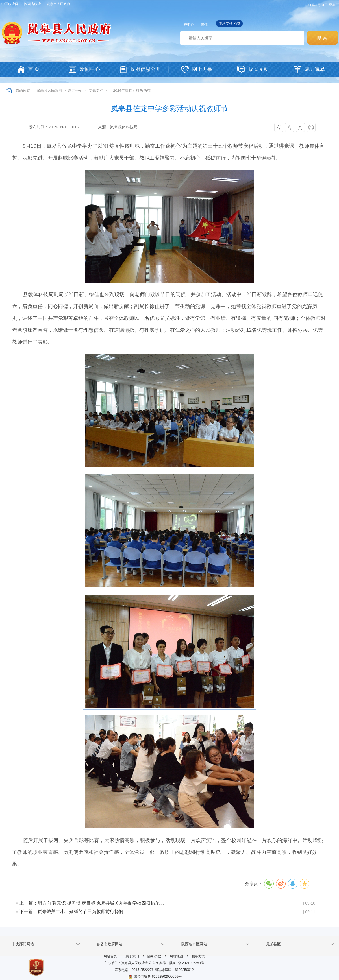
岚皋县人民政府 (49, 90)
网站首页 (110, 956)
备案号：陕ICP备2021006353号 (180, 963)
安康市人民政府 (58, 4)
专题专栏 (96, 90)
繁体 (204, 25)
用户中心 (187, 25)
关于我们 (132, 956)
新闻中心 (75, 90)
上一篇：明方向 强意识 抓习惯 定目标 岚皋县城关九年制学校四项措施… (92, 903)
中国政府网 (10, 4)
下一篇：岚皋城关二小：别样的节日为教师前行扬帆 (71, 912)
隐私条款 (154, 956)
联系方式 (198, 956)
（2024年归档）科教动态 (130, 90)
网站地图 (176, 956)
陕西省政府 (32, 4)
